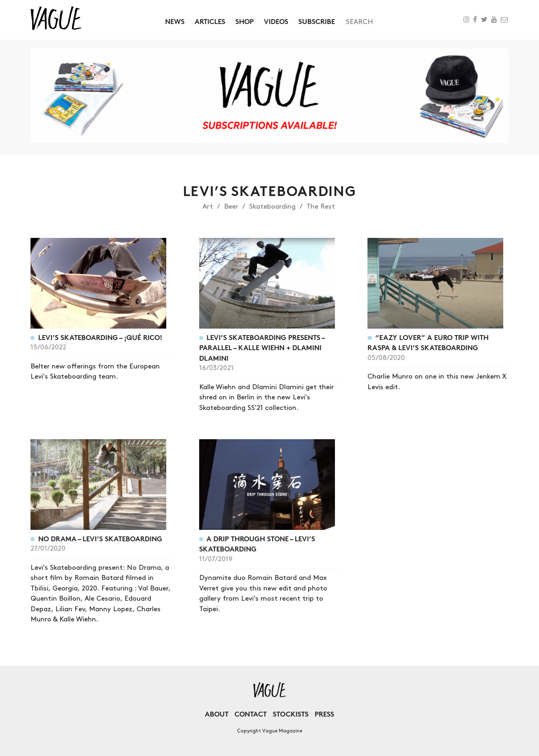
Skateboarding (272, 207)
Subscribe (317, 21)
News (175, 21)
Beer (231, 207)
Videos (276, 21)
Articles (210, 21)
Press (324, 714)
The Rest (321, 207)
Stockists (291, 714)
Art (208, 207)
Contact (251, 714)
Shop (245, 21)
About (217, 714)
